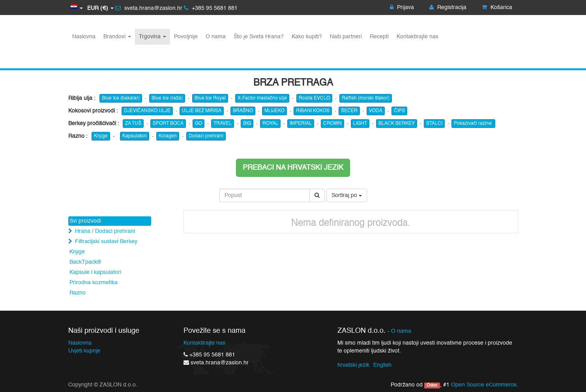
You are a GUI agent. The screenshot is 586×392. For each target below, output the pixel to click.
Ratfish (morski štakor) (366, 98)
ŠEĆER (349, 111)
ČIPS (399, 111)
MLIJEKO (274, 111)
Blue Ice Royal (210, 98)
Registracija (448, 8)
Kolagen (168, 136)
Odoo (432, 385)
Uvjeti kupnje (84, 351)
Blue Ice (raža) (167, 98)
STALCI (434, 124)
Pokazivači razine (473, 124)
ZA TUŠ (133, 124)
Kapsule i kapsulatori (95, 272)
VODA (376, 111)
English (382, 365)
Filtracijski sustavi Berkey (106, 242)
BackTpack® (85, 262)
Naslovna (80, 343)
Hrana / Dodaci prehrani (105, 231)
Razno (78, 293)
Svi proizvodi (85, 221)
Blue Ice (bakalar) (121, 98)
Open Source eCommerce (484, 385)
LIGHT (360, 124)
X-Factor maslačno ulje (262, 98)
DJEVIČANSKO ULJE (147, 111)
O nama (401, 331)
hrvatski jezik (353, 365)
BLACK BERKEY (397, 124)
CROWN (332, 124)
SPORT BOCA (168, 124)
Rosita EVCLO (314, 98)
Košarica (497, 8)
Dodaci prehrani (206, 136)
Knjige (101, 136)
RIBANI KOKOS (313, 111)
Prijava (402, 8)
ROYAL (270, 124)
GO (198, 124)
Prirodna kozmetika (94, 283)
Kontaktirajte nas (204, 343)
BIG (247, 124)
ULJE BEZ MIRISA (202, 111)
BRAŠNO (243, 111)
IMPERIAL (301, 124)
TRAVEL (223, 124)
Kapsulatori (135, 136)
